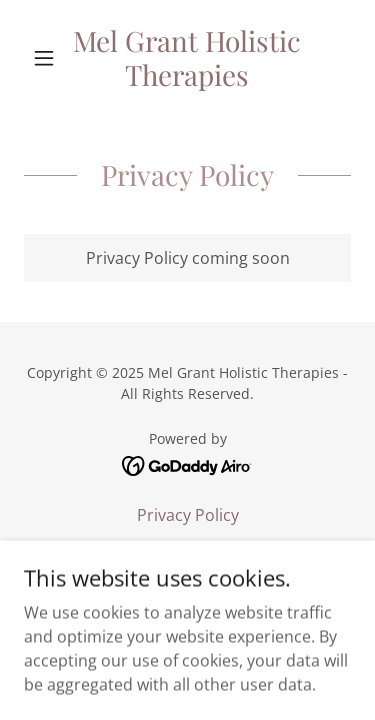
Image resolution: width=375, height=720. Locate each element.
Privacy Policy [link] (188, 515)
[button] (48, 58)
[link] (187, 57)
